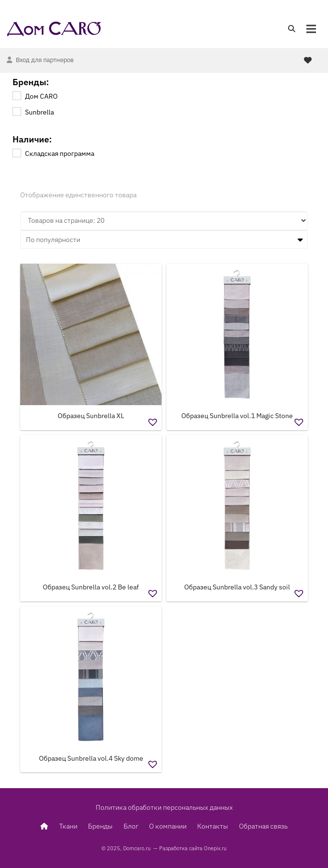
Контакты (213, 826)
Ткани (68, 826)
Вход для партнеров (45, 60)
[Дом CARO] (16, 95)
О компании (168, 826)
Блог (131, 826)
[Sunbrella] (16, 111)
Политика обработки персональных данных (164, 807)
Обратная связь (263, 826)
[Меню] (311, 29)
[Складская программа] (16, 153)
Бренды (100, 826)
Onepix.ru (215, 848)
